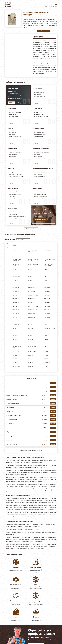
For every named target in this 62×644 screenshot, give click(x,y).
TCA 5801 (46, 273)
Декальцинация (10, 407)
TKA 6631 (46, 359)
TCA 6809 (15, 284)
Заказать (44, 31)
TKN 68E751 (15, 370)
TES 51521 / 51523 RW (33, 295)
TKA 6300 (46, 355)
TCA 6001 (30, 277)
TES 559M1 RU (47, 299)
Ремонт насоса (10, 424)
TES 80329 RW (47, 317)
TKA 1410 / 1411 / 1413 (49, 328)
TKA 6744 (30, 363)
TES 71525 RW (47, 314)
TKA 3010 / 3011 (48, 339)
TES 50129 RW (16, 288)
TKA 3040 (46, 343)
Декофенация (9, 411)
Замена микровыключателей (13, 391)
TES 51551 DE (47, 295)
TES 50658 (15, 295)
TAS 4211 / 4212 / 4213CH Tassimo (17, 260)
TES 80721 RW (16, 325)
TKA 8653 (30, 366)
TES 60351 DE (31, 303)
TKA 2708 (30, 332)
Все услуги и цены (31, 229)
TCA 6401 (15, 280)
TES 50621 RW (47, 291)
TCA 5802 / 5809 (16, 277)
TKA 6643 (15, 363)
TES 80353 (15, 321)
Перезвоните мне (40, 219)
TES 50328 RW (31, 291)
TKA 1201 (30, 325)
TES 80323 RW (31, 317)
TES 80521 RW (47, 321)
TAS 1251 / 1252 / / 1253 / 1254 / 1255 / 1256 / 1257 (33, 250)
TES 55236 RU (16, 299)
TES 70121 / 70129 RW (33, 306)
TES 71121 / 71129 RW (33, 310)
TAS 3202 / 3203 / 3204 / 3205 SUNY (34, 256)
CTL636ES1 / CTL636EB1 (15, 245)
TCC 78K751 (47, 284)
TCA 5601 (30, 273)
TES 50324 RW (16, 291)
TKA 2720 (46, 332)
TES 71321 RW (31, 314)
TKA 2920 (30, 339)
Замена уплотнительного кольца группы (17, 395)
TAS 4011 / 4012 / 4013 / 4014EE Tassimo (49, 256)
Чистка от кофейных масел (13, 403)
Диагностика (9, 383)
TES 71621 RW (16, 317)
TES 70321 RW (47, 306)
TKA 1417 (15, 332)
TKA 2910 (15, 339)
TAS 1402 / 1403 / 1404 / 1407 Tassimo (49, 250)
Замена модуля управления (13, 428)
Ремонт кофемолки (11, 387)
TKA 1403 (30, 328)
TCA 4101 (15, 269)
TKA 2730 (15, 336)
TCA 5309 (46, 269)
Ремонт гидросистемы (12, 420)
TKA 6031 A (47, 352)
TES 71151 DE (47, 310)
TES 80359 (31, 321)
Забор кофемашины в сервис (13, 432)
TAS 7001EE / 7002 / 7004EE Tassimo (49, 265)
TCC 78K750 (31, 284)
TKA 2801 (30, 336)
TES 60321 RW (16, 303)
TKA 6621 (30, 359)
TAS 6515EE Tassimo (33, 265)
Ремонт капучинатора (12, 444)
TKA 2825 (46, 336)
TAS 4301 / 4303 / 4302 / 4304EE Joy (34, 260)
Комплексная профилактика (13, 416)
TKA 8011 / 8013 (48, 363)
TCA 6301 (46, 277)
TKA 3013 (15, 343)
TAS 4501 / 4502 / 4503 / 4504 (49, 260)
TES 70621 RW (16, 310)
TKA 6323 (15, 359)
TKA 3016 (30, 343)
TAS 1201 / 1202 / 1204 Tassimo (18, 250)
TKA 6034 (30, 355)
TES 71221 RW (16, 314)
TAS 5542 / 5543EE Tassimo (17, 265)
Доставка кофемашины (12, 399)
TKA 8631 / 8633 (16, 366)
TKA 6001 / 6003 (16, 352)
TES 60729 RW (16, 306)
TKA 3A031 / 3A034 (33, 347)
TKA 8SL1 (46, 366)
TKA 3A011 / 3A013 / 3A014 (17, 347)
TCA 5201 (30, 269)
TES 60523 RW (47, 303)
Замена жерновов (10, 436)
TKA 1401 (15, 328)
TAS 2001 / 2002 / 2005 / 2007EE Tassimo (18, 256)
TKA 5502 (46, 347)
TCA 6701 (30, 280)
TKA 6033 (15, 355)
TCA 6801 (46, 280)
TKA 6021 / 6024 (32, 352)
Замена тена (9, 440)
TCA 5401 (15, 273)
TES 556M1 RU (31, 299)
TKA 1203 (46, 325)
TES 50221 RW (31, 288)
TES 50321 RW (47, 288)
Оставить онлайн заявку (36, 632)
